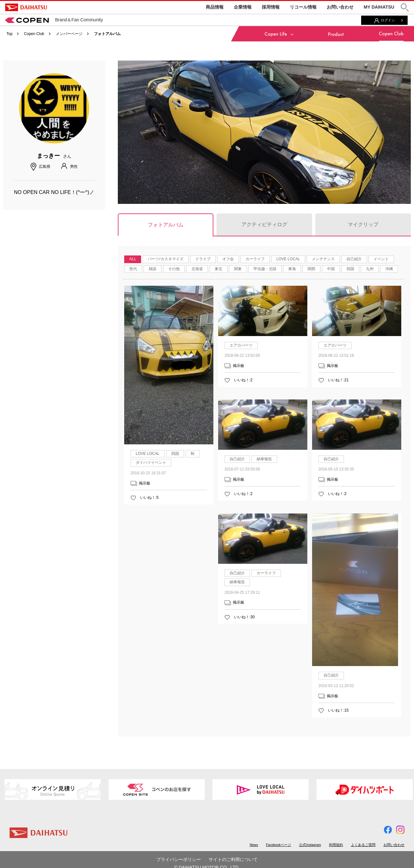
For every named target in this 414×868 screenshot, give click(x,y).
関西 (311, 269)
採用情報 (271, 7)
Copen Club (34, 34)
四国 (350, 269)
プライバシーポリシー (179, 859)
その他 (174, 269)
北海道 (197, 269)
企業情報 (243, 7)
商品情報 (215, 7)
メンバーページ (69, 34)
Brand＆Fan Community (54, 20)
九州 (370, 269)
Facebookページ (278, 845)
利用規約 (336, 845)
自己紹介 (354, 259)
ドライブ (203, 259)
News (254, 845)
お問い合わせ (340, 7)
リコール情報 (303, 7)
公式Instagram (310, 845)
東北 (218, 269)
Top (9, 34)
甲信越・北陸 (265, 269)
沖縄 (389, 269)
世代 (133, 269)
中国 (331, 269)
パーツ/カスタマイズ (165, 259)
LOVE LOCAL (288, 259)
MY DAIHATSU (379, 7)
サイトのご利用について (233, 859)
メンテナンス (323, 259)
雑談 (153, 269)
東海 (292, 269)
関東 (238, 269)
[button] (405, 7)
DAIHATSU (26, 7)
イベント (381, 259)
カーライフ (255, 259)
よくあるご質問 (363, 845)
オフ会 (228, 259)
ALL (133, 259)
